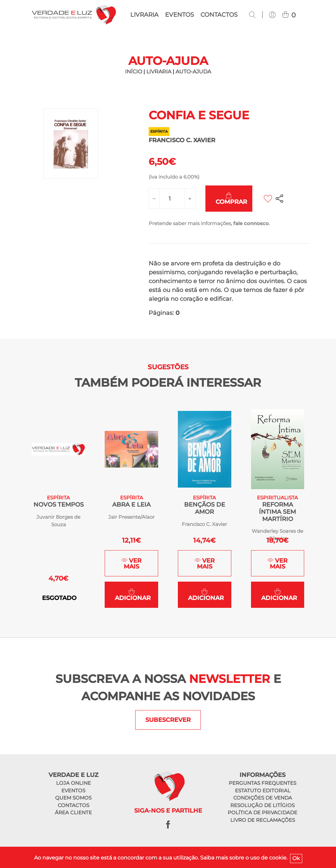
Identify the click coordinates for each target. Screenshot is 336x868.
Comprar (231, 199)
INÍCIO (134, 72)
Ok (296, 858)
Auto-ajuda (193, 72)
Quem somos (73, 798)
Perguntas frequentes (262, 783)
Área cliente (73, 812)
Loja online (73, 783)
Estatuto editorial (263, 791)
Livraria (144, 15)
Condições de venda (263, 798)
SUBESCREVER (168, 720)
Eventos (179, 15)
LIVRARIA (159, 72)
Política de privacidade (262, 812)
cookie (278, 858)
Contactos (219, 15)
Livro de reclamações (263, 820)
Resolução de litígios (262, 805)
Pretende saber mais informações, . (209, 223)
